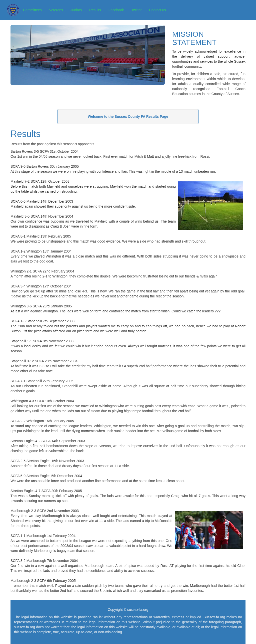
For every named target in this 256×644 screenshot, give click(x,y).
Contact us (158, 10)
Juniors (76, 10)
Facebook (116, 10)
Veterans (56, 10)
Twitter (136, 10)
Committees (32, 10)
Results (95, 10)
